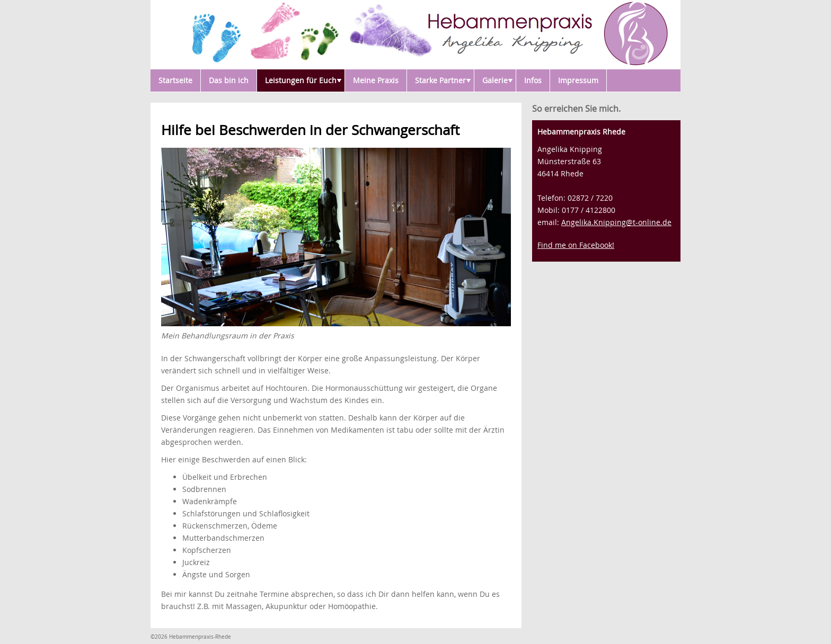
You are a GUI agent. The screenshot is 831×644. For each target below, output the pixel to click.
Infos (533, 80)
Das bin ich (229, 80)
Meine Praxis (376, 80)
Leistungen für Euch (303, 80)
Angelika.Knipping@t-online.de (616, 222)
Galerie (497, 80)
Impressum (578, 80)
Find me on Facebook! (576, 245)
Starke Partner (443, 80)
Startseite (175, 80)
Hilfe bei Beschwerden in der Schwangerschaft (310, 130)
